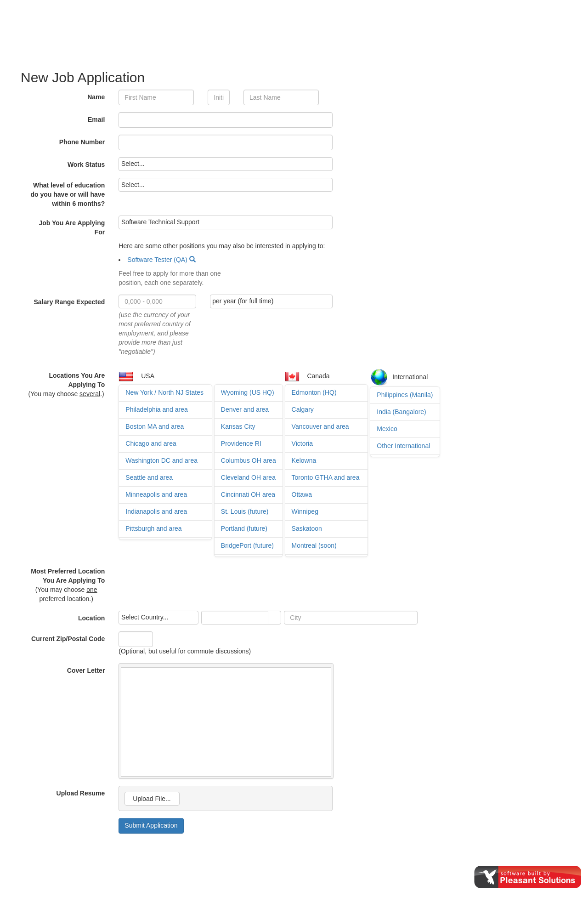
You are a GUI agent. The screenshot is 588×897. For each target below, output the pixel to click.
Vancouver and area (320, 426)
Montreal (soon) (314, 545)
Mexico (387, 429)
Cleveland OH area (248, 477)
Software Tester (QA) (157, 260)
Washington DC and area (161, 460)
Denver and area (245, 409)
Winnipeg (305, 511)
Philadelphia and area (156, 409)
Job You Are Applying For (72, 227)
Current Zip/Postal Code (68, 639)
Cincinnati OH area (248, 494)
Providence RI (241, 443)
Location (91, 618)
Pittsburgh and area (153, 528)
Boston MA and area (155, 426)
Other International (403, 446)
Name (96, 97)
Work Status (86, 165)
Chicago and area (151, 443)
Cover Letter (86, 670)
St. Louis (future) (245, 511)
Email (96, 119)
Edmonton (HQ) (314, 392)
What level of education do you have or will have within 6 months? (68, 194)
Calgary (303, 409)
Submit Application (151, 825)
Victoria (302, 443)
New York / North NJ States (164, 392)
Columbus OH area (249, 460)
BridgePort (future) (247, 545)
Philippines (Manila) (405, 395)
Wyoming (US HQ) (248, 392)
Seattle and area (149, 477)
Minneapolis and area (156, 494)
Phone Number (82, 142)
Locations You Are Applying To (77, 380)
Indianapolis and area (156, 511)
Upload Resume (81, 793)
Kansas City (238, 426)
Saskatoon (307, 528)
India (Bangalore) (401, 412)
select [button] (275, 618)
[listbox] (226, 164)
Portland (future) (244, 528)
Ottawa (302, 494)
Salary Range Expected (69, 302)
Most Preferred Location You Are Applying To (68, 576)
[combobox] (235, 618)
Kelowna (304, 460)
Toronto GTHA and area (326, 477)
